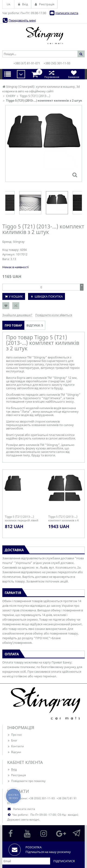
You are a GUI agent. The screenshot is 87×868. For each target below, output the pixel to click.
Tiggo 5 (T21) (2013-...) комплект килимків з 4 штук (63, 519)
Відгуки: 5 (35, 325)
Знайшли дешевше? (17, 315)
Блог (12, 740)
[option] (57, 203)
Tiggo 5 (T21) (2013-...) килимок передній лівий (22, 519)
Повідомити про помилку (26, 781)
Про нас (15, 735)
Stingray (19, 242)
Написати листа (67, 13)
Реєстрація (17, 775)
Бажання (74, 74)
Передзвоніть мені (22, 20)
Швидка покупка (49, 296)
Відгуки (14, 752)
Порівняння (52, 74)
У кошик (16, 296)
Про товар (13, 325)
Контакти (16, 746)
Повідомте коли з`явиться (54, 315)
